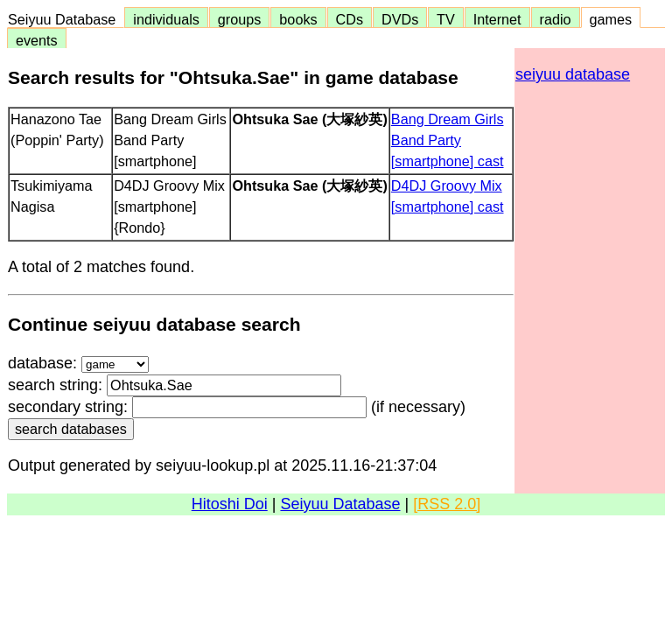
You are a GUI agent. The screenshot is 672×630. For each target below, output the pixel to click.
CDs (350, 19)
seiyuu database (573, 74)
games (611, 19)
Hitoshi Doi (230, 504)
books (298, 19)
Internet (497, 19)
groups (240, 19)
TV (445, 19)
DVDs (400, 19)
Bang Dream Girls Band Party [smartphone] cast (448, 140)
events (37, 40)
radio (556, 19)
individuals (166, 19)
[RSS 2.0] (447, 504)
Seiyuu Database (66, 19)
